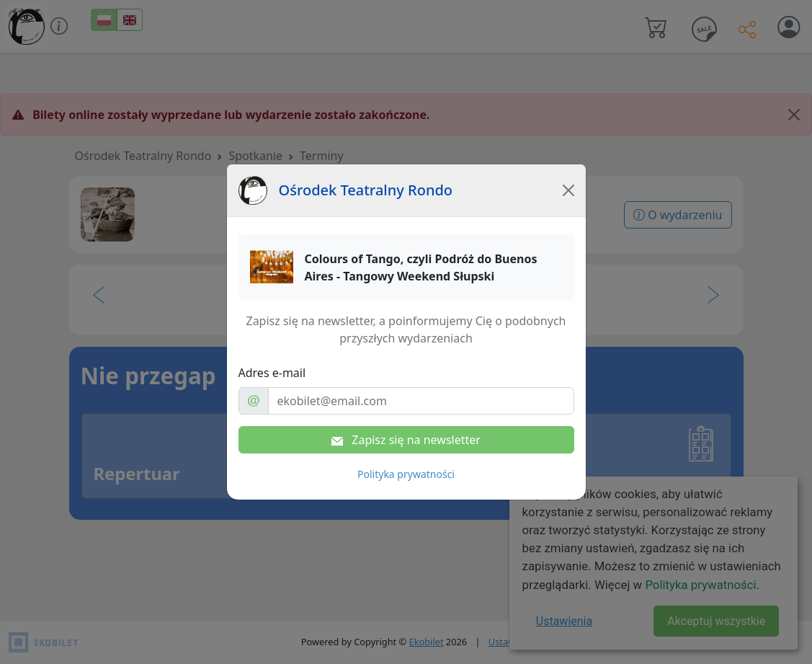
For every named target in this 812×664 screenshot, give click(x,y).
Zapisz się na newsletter (406, 440)
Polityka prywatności (406, 474)
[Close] (568, 190)
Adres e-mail (272, 373)
